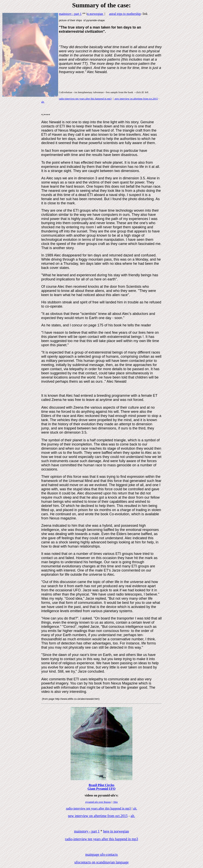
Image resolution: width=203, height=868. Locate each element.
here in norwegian (116, 831)
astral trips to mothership (125, 14)
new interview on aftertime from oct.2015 (136, 99)
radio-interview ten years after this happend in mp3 (85, 99)
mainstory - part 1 (70, 14)
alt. (43, 102)
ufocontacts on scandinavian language (101, 862)
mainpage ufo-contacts (101, 855)
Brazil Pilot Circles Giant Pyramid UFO (101, 787)
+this (115, 802)
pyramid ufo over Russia (98, 802)
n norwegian (96, 14)
